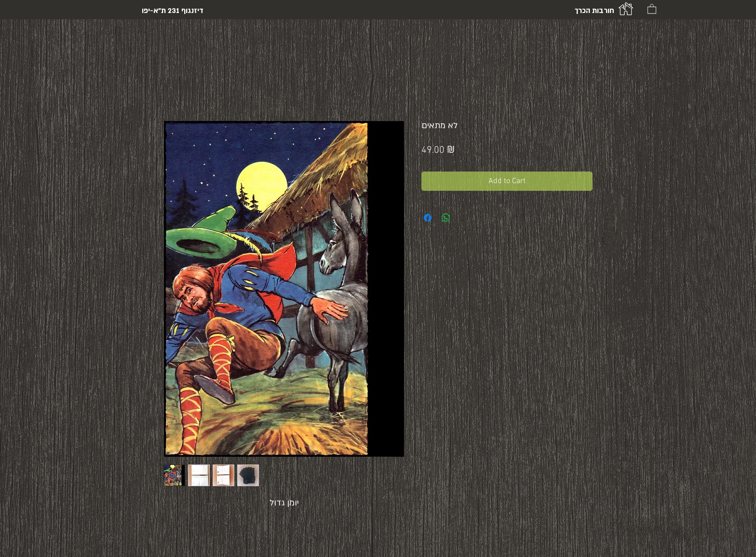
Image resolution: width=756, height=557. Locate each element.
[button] (652, 8)
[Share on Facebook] (428, 218)
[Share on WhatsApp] (446, 218)
